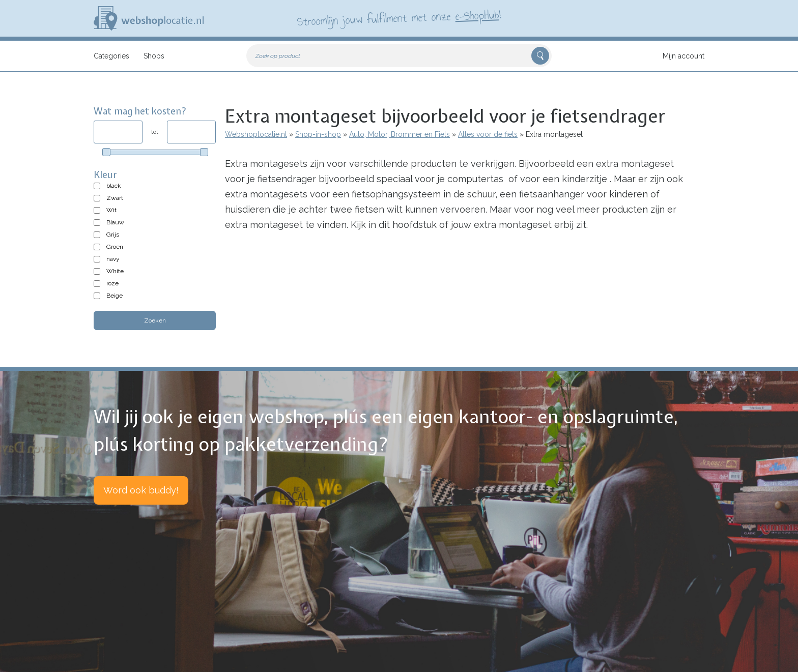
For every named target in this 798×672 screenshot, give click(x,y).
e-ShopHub (477, 15)
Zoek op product (278, 56)
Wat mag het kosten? (140, 111)
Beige (115, 296)
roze (112, 283)
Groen (115, 247)
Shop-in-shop (318, 134)
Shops (154, 56)
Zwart (115, 198)
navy (113, 259)
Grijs (113, 235)
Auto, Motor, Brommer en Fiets (400, 134)
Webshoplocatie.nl (256, 134)
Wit (111, 210)
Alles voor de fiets (488, 134)
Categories (111, 56)
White (115, 271)
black (114, 186)
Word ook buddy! (141, 490)
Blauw (115, 222)
